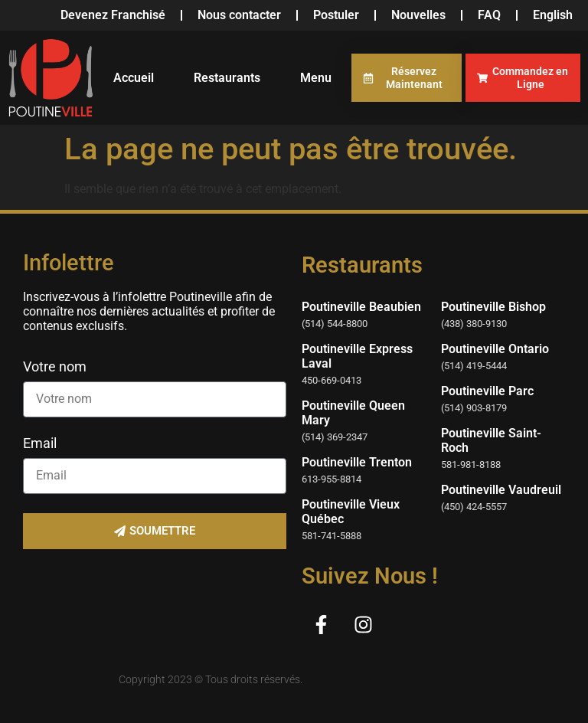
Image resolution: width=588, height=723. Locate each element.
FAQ (489, 15)
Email (40, 444)
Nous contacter (239, 15)
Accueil (134, 78)
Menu (316, 78)
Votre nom (55, 367)
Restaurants (227, 78)
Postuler (336, 15)
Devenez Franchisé (113, 15)
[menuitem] (553, 15)
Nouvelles (418, 15)
